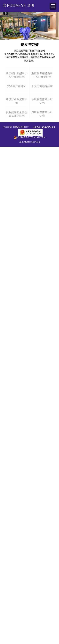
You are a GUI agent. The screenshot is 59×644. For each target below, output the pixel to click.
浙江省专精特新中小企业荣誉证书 (42, 104)
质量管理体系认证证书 (42, 220)
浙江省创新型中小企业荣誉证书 (17, 104)
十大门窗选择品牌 (42, 142)
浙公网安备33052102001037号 (31, 241)
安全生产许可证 (17, 142)
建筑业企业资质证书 (17, 182)
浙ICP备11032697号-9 (29, 246)
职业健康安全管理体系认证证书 (17, 221)
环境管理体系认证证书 (42, 182)
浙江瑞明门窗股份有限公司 (16, 231)
